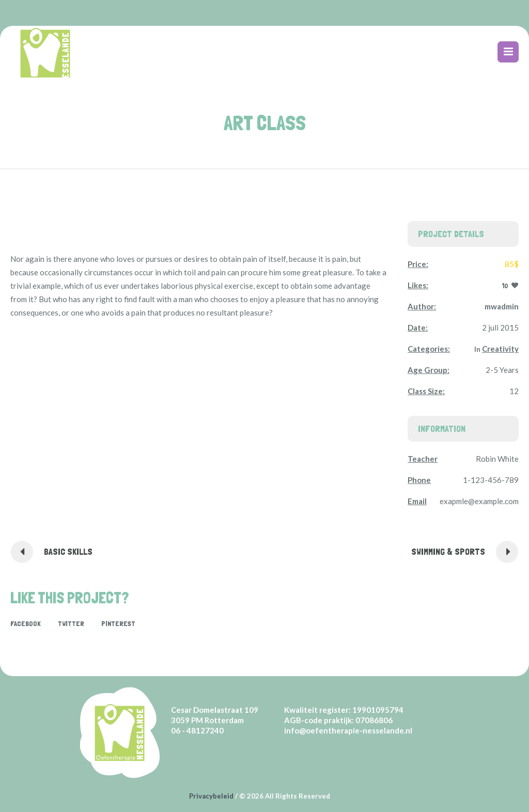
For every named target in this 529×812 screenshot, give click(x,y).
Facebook (26, 623)
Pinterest (118, 623)
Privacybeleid (211, 796)
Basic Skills (68, 551)
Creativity (500, 349)
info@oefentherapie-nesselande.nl (348, 730)
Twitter (71, 623)
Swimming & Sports (448, 551)
